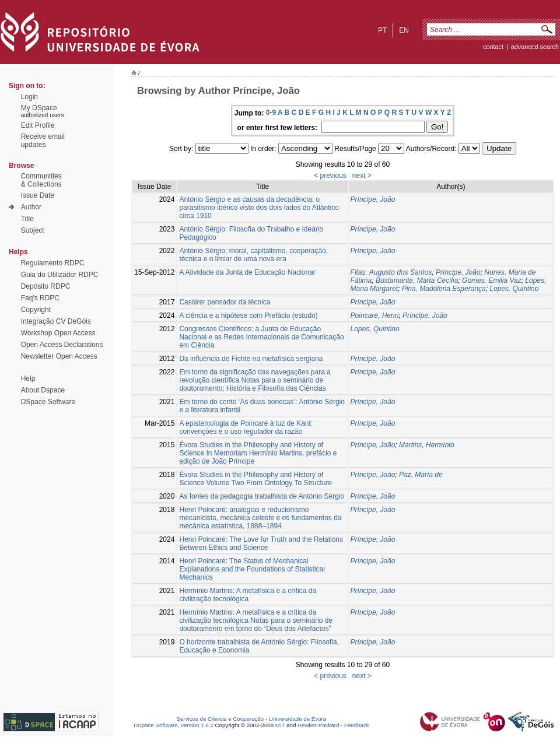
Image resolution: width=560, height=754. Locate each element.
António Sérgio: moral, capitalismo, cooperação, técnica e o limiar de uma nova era (253, 255)
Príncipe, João (373, 199)
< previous (330, 176)
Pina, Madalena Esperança (444, 289)
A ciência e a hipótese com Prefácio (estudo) (248, 315)
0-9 (271, 113)
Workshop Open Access (58, 333)
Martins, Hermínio (427, 445)
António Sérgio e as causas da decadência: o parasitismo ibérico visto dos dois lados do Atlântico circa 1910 (259, 208)
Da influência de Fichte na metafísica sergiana (251, 359)
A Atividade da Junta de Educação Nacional (247, 272)
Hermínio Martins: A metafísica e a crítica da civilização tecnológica (248, 595)
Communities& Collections (41, 180)
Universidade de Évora (297, 719)
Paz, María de (421, 475)
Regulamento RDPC (53, 263)
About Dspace (43, 390)
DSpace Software (48, 402)
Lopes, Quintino (514, 289)
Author (31, 207)
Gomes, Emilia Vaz (492, 280)
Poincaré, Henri (375, 315)
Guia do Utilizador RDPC (60, 275)
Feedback (357, 725)
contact (493, 47)
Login (29, 97)
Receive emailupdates (43, 141)
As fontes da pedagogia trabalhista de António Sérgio (262, 496)
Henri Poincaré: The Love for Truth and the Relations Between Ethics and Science (261, 543)
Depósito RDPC (46, 286)
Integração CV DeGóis (56, 321)
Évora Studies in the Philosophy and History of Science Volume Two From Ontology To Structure (256, 479)
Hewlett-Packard (318, 725)
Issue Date (38, 195)
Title (27, 219)
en (404, 30)
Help (28, 378)
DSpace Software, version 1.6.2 (174, 725)
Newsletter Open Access (59, 356)
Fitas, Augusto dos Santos (391, 272)
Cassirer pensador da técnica (225, 302)
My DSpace (39, 108)
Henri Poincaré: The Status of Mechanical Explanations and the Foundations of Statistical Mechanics (252, 569)
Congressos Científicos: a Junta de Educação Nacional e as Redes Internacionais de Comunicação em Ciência (261, 337)
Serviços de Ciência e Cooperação (220, 719)
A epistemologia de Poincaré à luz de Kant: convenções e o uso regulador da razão (246, 427)
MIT (280, 725)
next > (362, 176)
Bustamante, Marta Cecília (417, 280)
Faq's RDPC (40, 298)
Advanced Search (535, 47)
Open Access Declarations (62, 345)
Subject (33, 230)
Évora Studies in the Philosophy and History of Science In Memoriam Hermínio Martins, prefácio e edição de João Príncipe (258, 453)
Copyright (36, 310)
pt (382, 30)
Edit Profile (38, 125)
